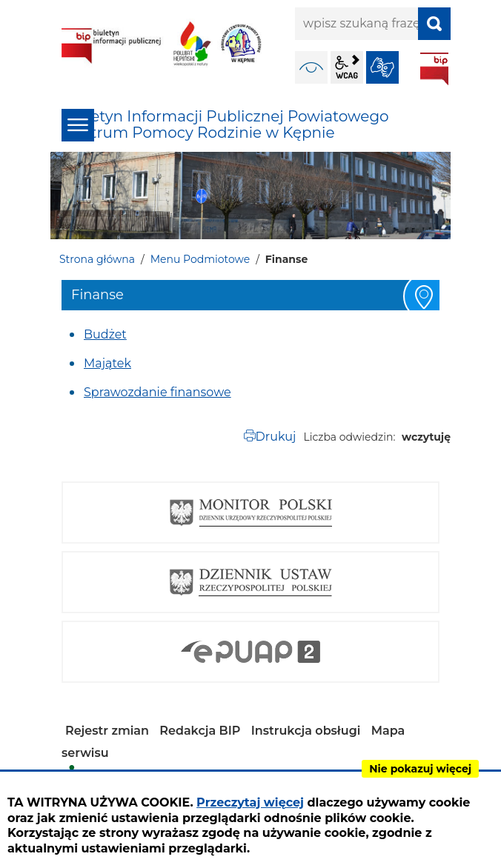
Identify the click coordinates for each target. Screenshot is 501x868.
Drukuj (276, 437)
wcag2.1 (347, 67)
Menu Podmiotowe (200, 259)
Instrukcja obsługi (306, 731)
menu (78, 125)
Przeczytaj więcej (250, 802)
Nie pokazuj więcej (420, 769)
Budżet (105, 334)
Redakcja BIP (200, 731)
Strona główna (97, 259)
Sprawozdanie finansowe (157, 392)
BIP (434, 69)
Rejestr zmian (107, 731)
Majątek (107, 363)
